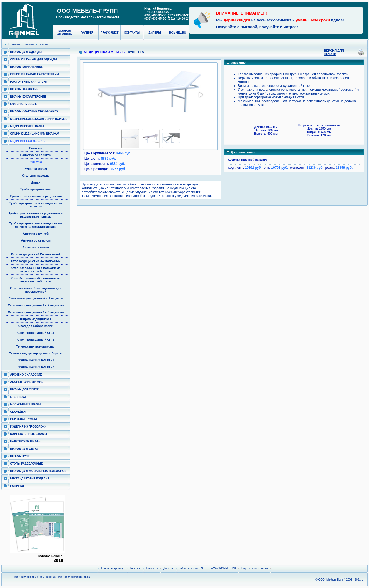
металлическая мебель (29, 577)
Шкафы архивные (24, 89)
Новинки (17, 486)
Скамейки (18, 412)
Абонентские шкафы (27, 382)
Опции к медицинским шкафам (35, 134)
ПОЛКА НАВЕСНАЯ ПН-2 (36, 367)
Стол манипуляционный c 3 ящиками (36, 312)
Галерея (87, 33)
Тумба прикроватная (36, 189)
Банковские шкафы (26, 441)
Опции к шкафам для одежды (34, 59)
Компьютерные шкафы (29, 434)
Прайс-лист (110, 33)
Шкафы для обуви (24, 449)
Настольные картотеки (29, 82)
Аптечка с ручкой (36, 234)
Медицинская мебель (27, 141)
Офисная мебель (24, 104)
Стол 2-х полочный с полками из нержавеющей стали (36, 270)
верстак (51, 577)
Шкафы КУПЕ (20, 456)
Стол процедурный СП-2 (36, 340)
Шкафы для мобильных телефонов (38, 471)
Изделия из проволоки (28, 427)
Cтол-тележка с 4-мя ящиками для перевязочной (36, 290)
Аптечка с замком (36, 247)
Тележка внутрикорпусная (36, 346)
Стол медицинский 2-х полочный (36, 254)
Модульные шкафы (25, 404)
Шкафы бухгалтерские (28, 97)
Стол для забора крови (36, 326)
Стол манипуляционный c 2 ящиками (36, 305)
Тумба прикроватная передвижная (36, 196)
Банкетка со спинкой (36, 155)
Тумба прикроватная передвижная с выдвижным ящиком (36, 215)
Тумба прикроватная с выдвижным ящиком (36, 205)
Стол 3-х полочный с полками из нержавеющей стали (36, 280)
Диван (36, 182)
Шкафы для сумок (24, 389)
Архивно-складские (26, 375)
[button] (100, 95)
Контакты (132, 33)
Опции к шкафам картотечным (35, 74)
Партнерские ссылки (255, 568)
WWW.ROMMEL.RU (223, 568)
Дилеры (155, 33)
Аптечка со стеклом (36, 240)
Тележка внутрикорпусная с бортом (36, 353)
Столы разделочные (27, 464)
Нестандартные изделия (30, 479)
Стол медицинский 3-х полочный (36, 261)
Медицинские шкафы (27, 126)
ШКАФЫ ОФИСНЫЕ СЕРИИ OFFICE (34, 111)
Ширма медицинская (36, 319)
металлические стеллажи (75, 577)
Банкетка (36, 148)
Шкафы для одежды (26, 52)
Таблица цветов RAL (192, 568)
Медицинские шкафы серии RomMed (39, 119)
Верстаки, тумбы (23, 419)
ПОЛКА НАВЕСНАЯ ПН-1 (36, 360)
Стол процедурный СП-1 (36, 333)
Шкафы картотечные (27, 67)
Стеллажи (18, 397)
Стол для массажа (36, 176)
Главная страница (64, 32)
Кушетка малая (36, 169)
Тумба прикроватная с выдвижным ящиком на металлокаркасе (36, 225)
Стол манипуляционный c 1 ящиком (36, 298)
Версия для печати (334, 52)
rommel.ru (178, 33)
